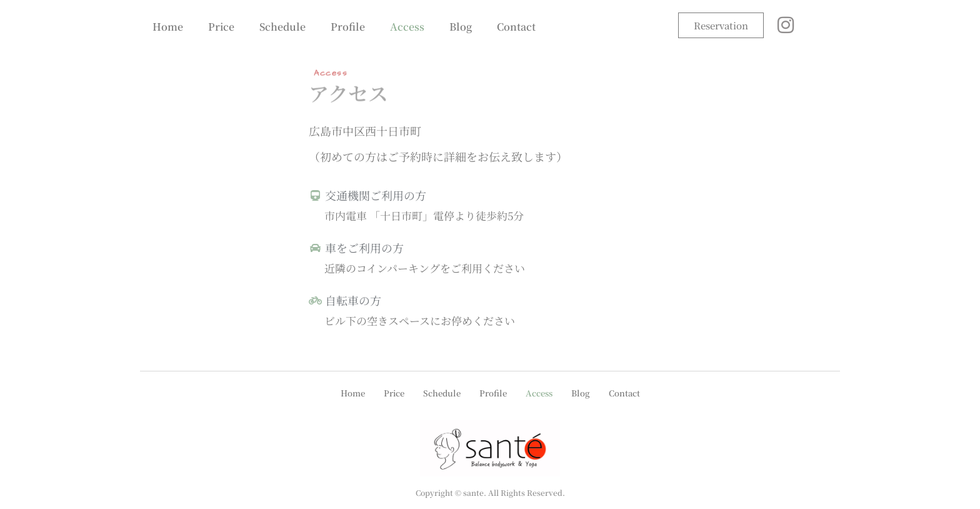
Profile (348, 27)
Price (221, 27)
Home (168, 27)
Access (407, 27)
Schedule (282, 27)
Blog (461, 27)
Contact (516, 27)
